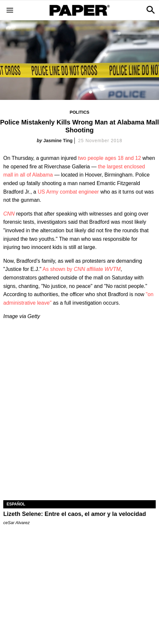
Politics (80, 112)
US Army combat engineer (68, 192)
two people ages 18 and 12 (109, 158)
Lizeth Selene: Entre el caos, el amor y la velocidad (75, 514)
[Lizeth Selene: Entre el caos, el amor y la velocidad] (79, 462)
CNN (9, 214)
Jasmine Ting (58, 141)
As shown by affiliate (82, 269)
